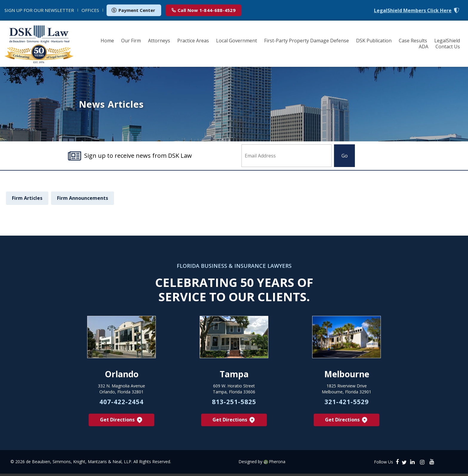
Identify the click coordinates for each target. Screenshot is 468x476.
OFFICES (90, 10)
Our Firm (131, 41)
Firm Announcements (83, 198)
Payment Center (133, 10)
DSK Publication (374, 41)
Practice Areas (193, 41)
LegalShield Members (413, 11)
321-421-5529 (347, 404)
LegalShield (447, 41)
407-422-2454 (121, 404)
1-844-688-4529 (204, 10)
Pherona (277, 464)
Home (107, 41)
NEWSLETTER (39, 10)
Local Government (237, 41)
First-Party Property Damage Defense (307, 41)
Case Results (413, 41)
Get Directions (122, 422)
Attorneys (159, 41)
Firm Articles (27, 198)
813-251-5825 (234, 404)
